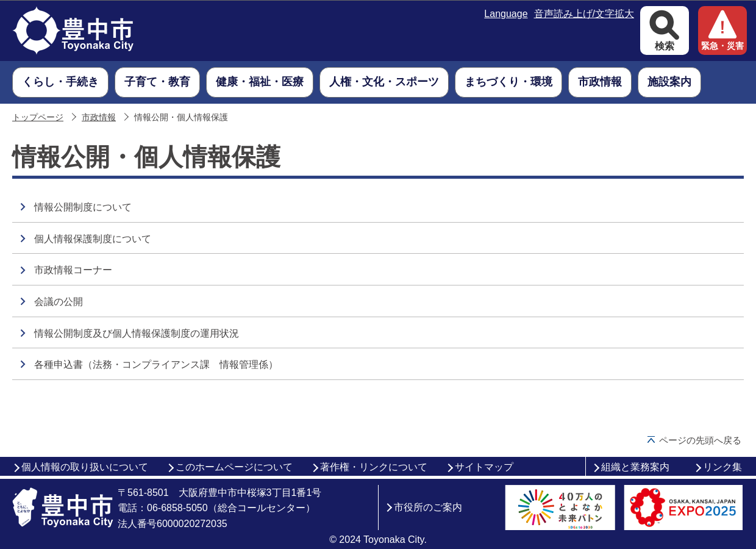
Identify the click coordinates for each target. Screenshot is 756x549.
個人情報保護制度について (93, 239)
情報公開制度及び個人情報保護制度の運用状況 (137, 333)
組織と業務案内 (635, 467)
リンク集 (722, 467)
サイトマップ (484, 467)
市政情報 (99, 117)
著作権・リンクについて (374, 467)
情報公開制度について (83, 207)
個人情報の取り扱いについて (85, 467)
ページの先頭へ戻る (700, 440)
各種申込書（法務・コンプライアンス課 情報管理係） (156, 364)
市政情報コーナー (73, 270)
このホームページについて (234, 467)
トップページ (38, 117)
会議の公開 (59, 302)
